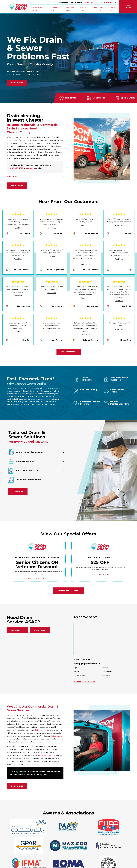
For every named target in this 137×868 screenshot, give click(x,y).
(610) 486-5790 (16, 168)
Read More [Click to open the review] (18, 228)
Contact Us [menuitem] (113, 9)
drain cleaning (56, 736)
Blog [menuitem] (95, 9)
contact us (31, 168)
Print (44, 579)
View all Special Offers (68, 590)
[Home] (18, 7)
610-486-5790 (109, 2)
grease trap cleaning (46, 755)
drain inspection (41, 730)
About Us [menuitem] (103, 9)
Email (37, 579)
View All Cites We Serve (84, 682)
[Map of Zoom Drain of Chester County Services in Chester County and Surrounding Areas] (102, 639)
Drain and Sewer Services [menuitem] (37, 9)
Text (30, 579)
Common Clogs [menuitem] (70, 9)
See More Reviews (69, 352)
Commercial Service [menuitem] (55, 9)
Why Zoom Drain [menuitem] (84, 9)
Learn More (18, 492)
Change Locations (90, 2)
